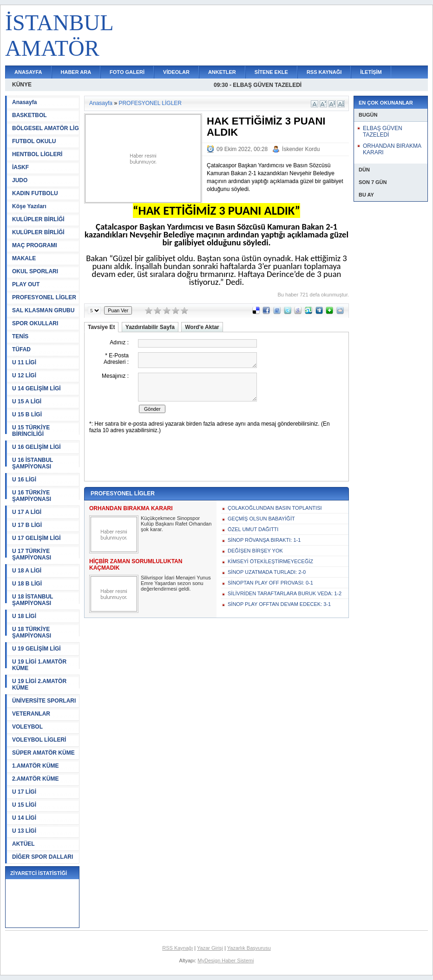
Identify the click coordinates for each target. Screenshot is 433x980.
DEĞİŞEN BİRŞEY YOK (255, 551)
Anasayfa (24, 102)
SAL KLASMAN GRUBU (43, 310)
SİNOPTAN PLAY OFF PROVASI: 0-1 (270, 583)
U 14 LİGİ (24, 818)
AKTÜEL (23, 844)
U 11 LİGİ (24, 362)
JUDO (20, 180)
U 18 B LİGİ (27, 584)
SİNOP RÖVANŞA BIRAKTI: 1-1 (264, 540)
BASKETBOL (30, 115)
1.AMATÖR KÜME (35, 766)
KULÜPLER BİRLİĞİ (38, 219)
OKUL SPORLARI (35, 271)
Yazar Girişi (210, 948)
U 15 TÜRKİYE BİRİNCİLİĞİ (31, 431)
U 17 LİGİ (24, 792)
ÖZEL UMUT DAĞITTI (253, 529)
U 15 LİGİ (24, 805)
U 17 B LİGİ (27, 525)
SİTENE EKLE (271, 72)
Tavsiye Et (101, 327)
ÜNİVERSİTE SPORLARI (44, 701)
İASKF (20, 167)
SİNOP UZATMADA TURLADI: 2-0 (267, 572)
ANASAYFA (28, 72)
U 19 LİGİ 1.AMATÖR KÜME (39, 665)
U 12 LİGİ (24, 375)
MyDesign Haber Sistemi (226, 960)
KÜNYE (22, 85)
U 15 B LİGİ (27, 414)
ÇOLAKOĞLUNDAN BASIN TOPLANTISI (275, 508)
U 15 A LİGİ (27, 401)
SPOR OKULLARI (35, 323)
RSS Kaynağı (177, 948)
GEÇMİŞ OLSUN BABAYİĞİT (261, 519)
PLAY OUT (26, 284)
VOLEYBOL (27, 727)
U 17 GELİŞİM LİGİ (36, 538)
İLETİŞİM (371, 72)
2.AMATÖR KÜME (35, 779)
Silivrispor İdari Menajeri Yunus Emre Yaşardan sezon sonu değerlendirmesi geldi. (176, 583)
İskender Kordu (301, 149)
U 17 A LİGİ (27, 512)
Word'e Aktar (202, 327)
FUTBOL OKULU (34, 141)
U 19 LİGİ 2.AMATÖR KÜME (39, 684)
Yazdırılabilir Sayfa (150, 327)
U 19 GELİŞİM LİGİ (36, 649)
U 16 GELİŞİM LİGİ (36, 447)
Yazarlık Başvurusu (249, 948)
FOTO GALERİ (127, 72)
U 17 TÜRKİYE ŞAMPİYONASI (32, 554)
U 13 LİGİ (24, 831)
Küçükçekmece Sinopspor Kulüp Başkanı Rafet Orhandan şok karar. (176, 524)
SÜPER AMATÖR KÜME (43, 753)
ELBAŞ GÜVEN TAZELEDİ (383, 132)
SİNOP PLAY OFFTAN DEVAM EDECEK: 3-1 (279, 604)
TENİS (20, 336)
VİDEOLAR (176, 72)
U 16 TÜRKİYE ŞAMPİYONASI (32, 496)
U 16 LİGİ (24, 480)
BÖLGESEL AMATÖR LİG (46, 128)
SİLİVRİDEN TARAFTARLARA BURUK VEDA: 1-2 (285, 593)
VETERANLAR (31, 714)
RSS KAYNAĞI (324, 72)
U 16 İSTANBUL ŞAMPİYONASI (33, 463)
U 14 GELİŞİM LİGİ (36, 388)
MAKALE (24, 258)
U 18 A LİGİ (27, 571)
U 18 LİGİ (24, 616)
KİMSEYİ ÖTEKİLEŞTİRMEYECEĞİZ (270, 561)
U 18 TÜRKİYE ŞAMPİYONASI (32, 632)
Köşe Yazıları (29, 206)
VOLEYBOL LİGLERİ (39, 740)
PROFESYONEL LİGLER (44, 297)
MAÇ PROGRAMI (35, 245)
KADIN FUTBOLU (35, 193)
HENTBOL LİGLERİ (37, 154)
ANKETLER (222, 72)
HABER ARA (76, 72)
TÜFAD (21, 349)
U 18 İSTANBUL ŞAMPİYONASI (33, 600)
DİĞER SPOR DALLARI (43, 857)
